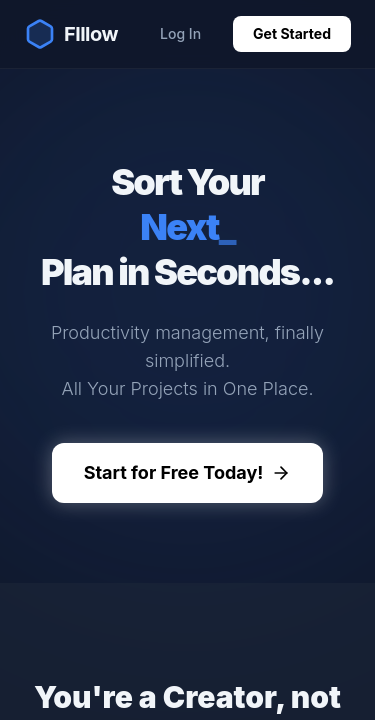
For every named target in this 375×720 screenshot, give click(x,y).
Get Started (292, 33)
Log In (180, 33)
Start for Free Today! (188, 472)
